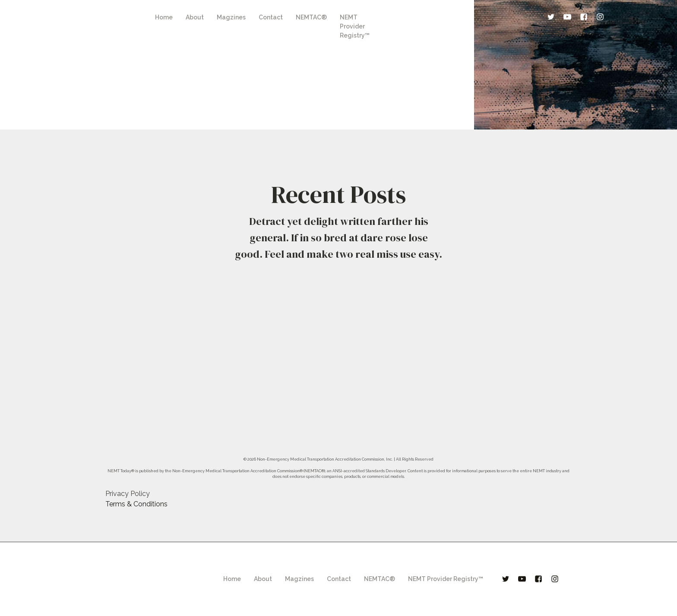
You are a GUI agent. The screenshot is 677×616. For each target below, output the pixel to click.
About (195, 17)
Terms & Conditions (136, 504)
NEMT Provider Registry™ (355, 26)
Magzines (231, 17)
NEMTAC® (311, 17)
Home (164, 17)
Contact (271, 17)
